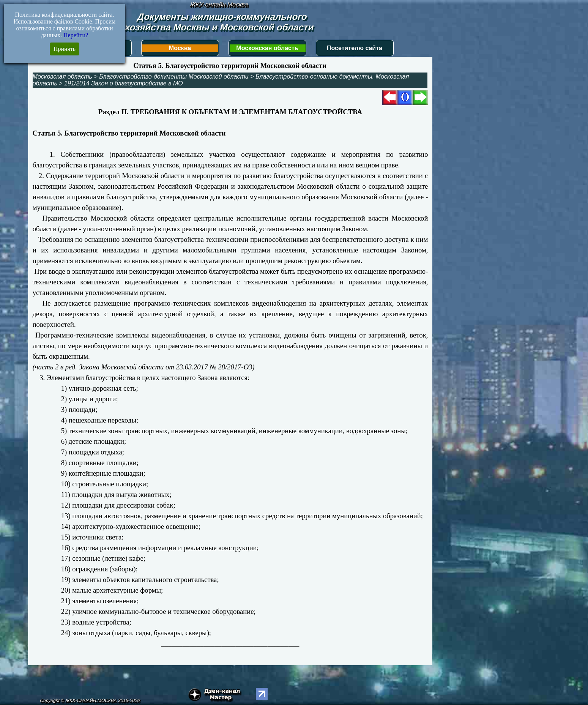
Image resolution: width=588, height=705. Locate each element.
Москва (180, 48)
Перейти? (76, 35)
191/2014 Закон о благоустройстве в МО (124, 83)
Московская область (267, 48)
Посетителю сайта (355, 48)
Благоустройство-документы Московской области (174, 76)
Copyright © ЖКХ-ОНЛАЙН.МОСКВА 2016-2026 (90, 700)
